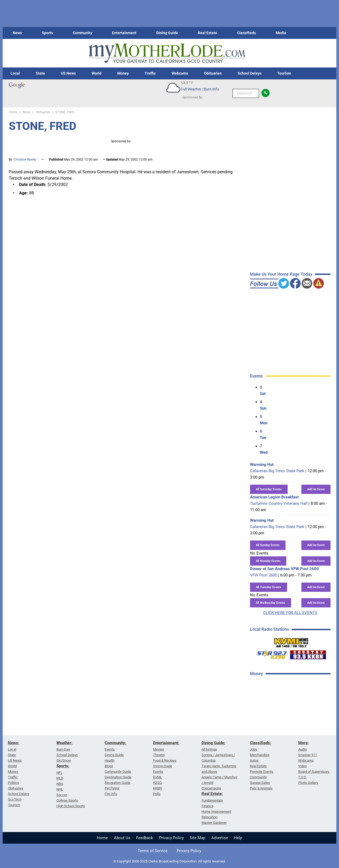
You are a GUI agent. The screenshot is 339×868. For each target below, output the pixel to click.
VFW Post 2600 (264, 575)
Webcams (180, 73)
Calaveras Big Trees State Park (277, 471)
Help (238, 838)
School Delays (249, 73)
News (17, 33)
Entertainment (124, 33)
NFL (59, 773)
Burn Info (211, 89)
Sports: (63, 766)
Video (302, 766)
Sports (47, 33)
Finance (208, 806)
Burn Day (63, 749)
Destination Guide (118, 777)
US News (68, 73)
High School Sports (71, 806)
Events (110, 749)
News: (14, 743)
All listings (209, 749)
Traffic (150, 73)
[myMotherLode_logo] (167, 53)
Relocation (209, 817)
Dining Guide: (213, 743)
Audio (302, 749)
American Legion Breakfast (274, 497)
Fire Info (111, 794)
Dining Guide (167, 33)
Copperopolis (211, 788)
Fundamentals (212, 800)
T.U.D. (302, 777)
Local (15, 73)
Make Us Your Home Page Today (281, 274)
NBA (60, 784)
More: (304, 743)
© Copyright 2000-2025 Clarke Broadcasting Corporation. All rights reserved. (169, 861)
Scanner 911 (308, 755)
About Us (122, 838)
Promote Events (262, 772)
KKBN (157, 788)
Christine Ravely (25, 160)
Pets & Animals (261, 788)
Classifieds (246, 33)
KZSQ (157, 783)
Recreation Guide (117, 783)
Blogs (109, 766)
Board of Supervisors (314, 772)
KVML (158, 777)
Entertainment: (166, 743)
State (40, 73)
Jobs (253, 749)
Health (110, 760)
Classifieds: (260, 743)
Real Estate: (212, 794)
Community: (115, 743)
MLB (60, 778)
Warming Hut (262, 465)
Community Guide (118, 772)
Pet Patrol (112, 788)
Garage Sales (260, 783)
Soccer (62, 795)
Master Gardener (214, 823)
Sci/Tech (15, 799)
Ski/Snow (64, 760)
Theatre (159, 755)
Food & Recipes (165, 760)
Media (281, 33)
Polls (157, 794)
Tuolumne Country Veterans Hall (279, 503)
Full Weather (191, 89)
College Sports (67, 800)
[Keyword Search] (246, 93)
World (97, 73)
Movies (159, 749)
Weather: (64, 743)
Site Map (197, 838)
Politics (14, 783)
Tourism (284, 73)
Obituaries (213, 73)
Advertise (220, 838)
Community (82, 33)
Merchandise (260, 755)
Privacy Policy (171, 838)
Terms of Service (153, 851)
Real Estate (208, 33)
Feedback (145, 838)
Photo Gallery (308, 783)
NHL (60, 789)
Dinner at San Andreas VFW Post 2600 (284, 569)
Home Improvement (216, 812)
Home (102, 838)
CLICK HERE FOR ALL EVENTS (290, 613)
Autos (254, 760)
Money (123, 73)
